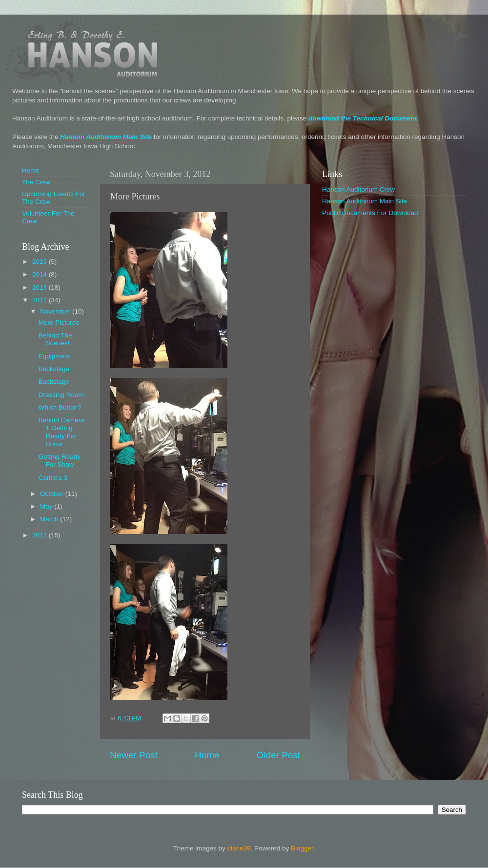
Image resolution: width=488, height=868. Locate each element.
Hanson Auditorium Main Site (106, 137)
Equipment (54, 356)
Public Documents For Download (370, 213)
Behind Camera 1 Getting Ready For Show (61, 432)
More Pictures (59, 323)
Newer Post (134, 755)
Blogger (302, 848)
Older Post (278, 755)
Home (207, 755)
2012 (41, 300)
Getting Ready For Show (60, 461)
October (53, 494)
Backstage (54, 382)
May (47, 506)
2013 (41, 287)
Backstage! (55, 369)
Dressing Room (61, 395)
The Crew (36, 182)
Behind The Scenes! (55, 339)
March (50, 519)
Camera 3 (53, 478)
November (56, 311)
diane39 (239, 848)
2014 (41, 274)
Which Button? (60, 407)
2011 (41, 535)
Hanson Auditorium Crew (358, 189)
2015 (41, 262)
